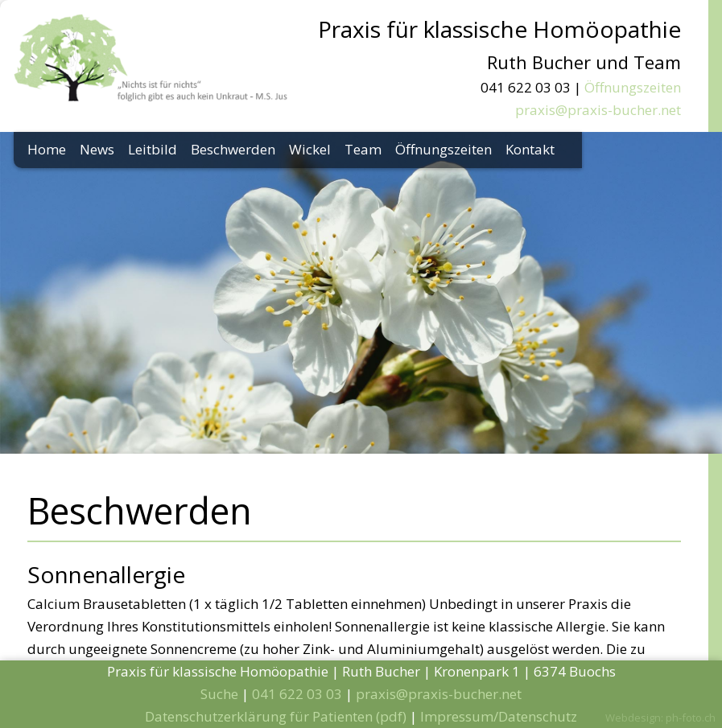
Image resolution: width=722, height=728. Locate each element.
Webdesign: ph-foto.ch (660, 718)
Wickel (310, 149)
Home (47, 149)
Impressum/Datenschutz (499, 716)
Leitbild (153, 149)
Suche (219, 694)
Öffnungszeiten (633, 87)
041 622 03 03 (297, 694)
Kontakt (530, 149)
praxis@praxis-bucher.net (598, 110)
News (97, 149)
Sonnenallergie (106, 574)
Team (363, 149)
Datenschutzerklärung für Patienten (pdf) (276, 716)
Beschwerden (233, 149)
